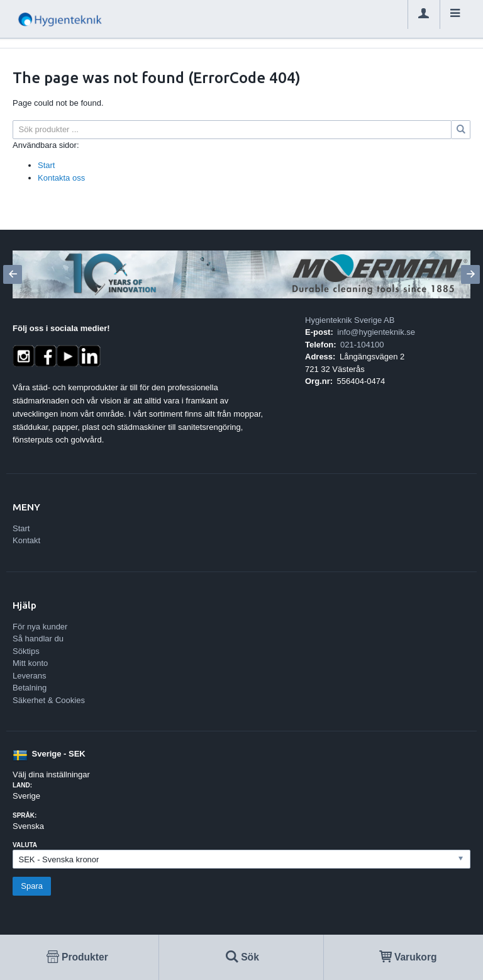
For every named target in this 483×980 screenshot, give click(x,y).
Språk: (25, 815)
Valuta (25, 845)
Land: (22, 785)
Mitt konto (30, 663)
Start (46, 165)
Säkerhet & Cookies (49, 700)
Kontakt (26, 540)
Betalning (30, 688)
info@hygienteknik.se (376, 332)
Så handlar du (38, 639)
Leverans (29, 676)
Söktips (26, 651)
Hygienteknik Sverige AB (350, 320)
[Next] (470, 274)
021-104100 (362, 345)
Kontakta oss (61, 178)
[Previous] (13, 274)
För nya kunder (40, 627)
